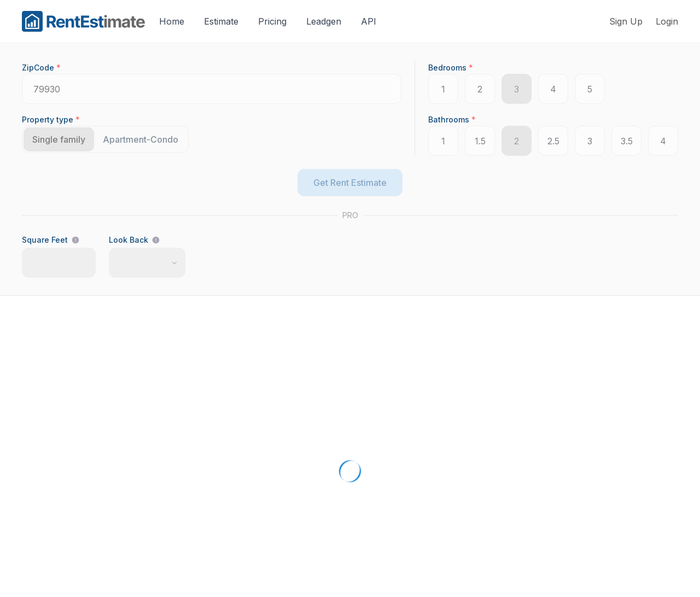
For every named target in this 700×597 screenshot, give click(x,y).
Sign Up (626, 21)
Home (172, 21)
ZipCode (41, 68)
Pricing (272, 21)
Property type (51, 119)
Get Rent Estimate (350, 183)
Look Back (129, 240)
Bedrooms (451, 68)
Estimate (221, 21)
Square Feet (45, 240)
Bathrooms (452, 119)
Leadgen (324, 21)
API (369, 21)
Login (667, 21)
